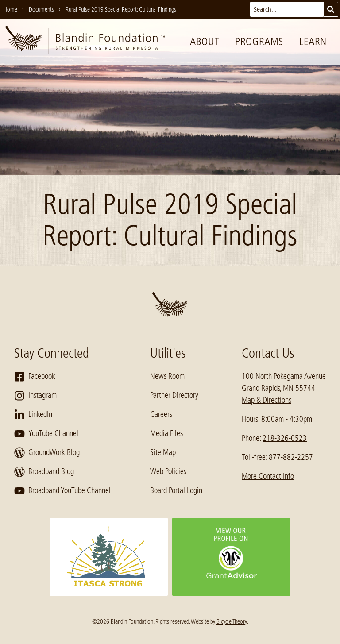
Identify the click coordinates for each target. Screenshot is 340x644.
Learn (313, 41)
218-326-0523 (285, 438)
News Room (167, 376)
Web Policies (168, 471)
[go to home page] (85, 42)
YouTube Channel (46, 434)
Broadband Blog (44, 472)
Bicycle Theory (232, 621)
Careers (161, 414)
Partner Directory (174, 395)
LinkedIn (33, 415)
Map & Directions (267, 400)
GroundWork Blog (47, 453)
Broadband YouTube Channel (62, 491)
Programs (259, 41)
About (205, 41)
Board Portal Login (176, 490)
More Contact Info (268, 476)
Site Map (163, 452)
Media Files (166, 433)
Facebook (35, 377)
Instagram (35, 396)
